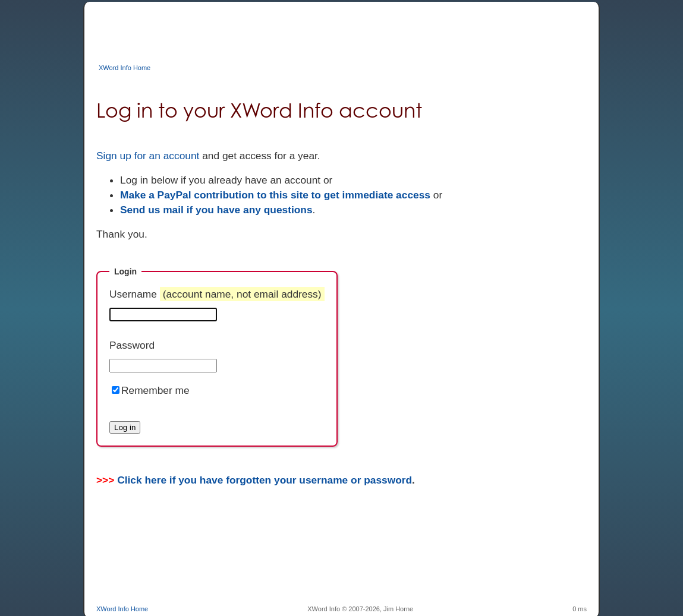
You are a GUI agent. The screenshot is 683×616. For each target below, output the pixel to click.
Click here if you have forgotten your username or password (265, 480)
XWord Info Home (125, 68)
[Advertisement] (313, 29)
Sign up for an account (148, 156)
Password (132, 345)
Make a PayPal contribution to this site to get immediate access (275, 195)
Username (217, 294)
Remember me (155, 390)
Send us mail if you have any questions (216, 210)
